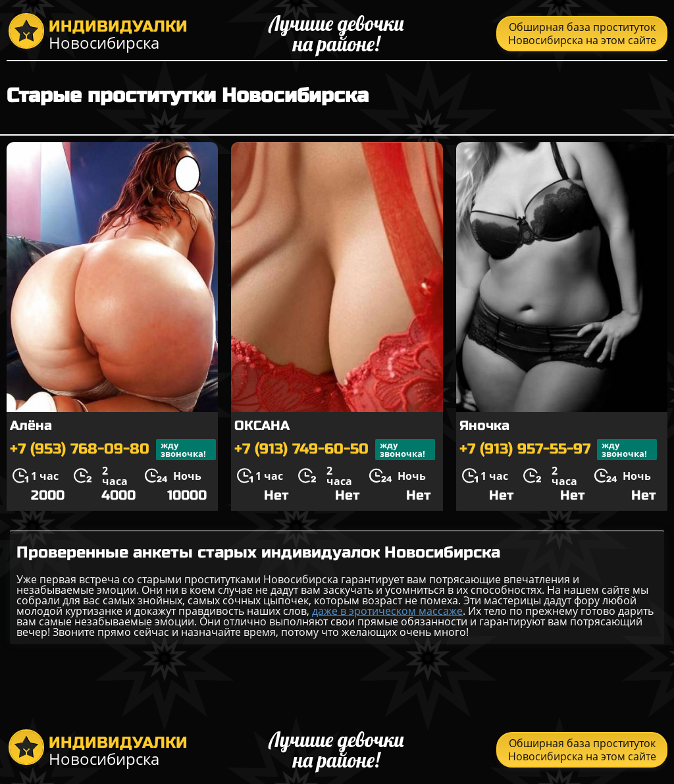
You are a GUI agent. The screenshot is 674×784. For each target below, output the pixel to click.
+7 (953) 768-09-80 (113, 450)
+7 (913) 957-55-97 (558, 450)
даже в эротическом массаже (387, 611)
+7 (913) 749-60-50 (335, 450)
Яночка (484, 426)
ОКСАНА (262, 426)
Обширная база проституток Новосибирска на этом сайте (582, 34)
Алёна (31, 426)
